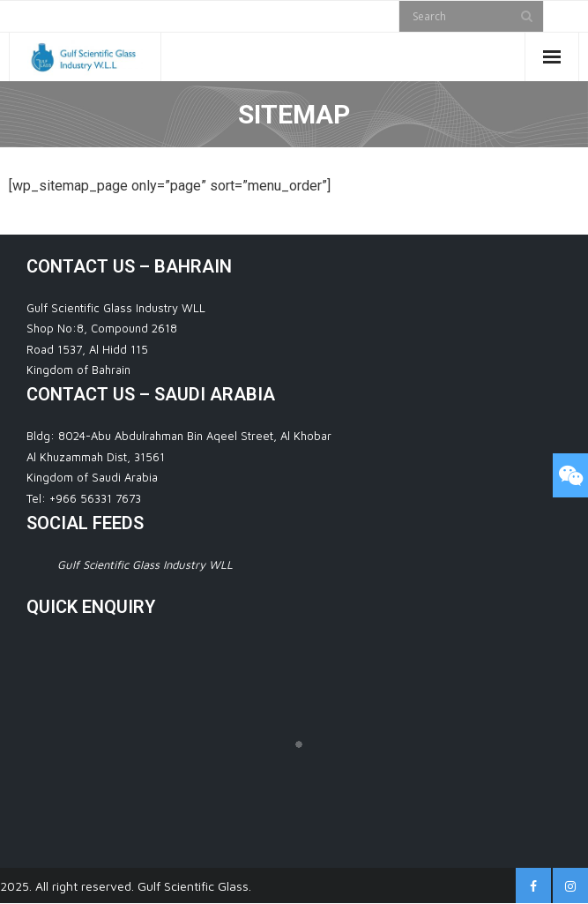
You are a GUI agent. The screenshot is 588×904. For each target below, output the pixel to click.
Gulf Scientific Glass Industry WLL (145, 564)
